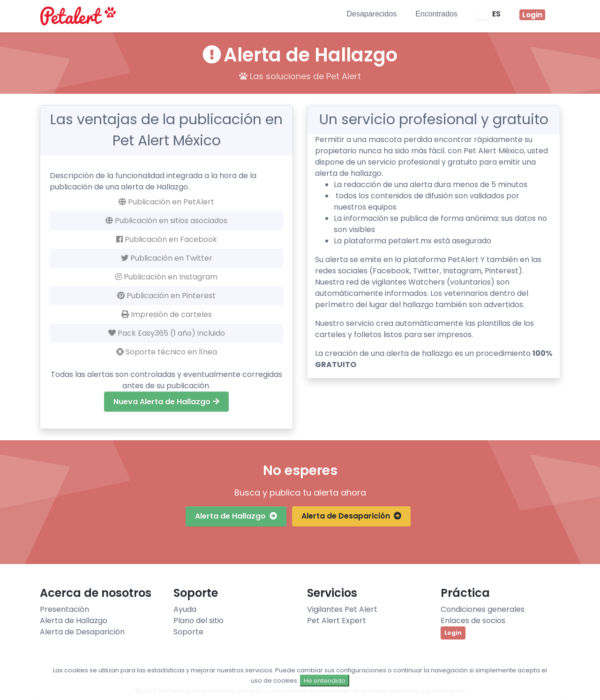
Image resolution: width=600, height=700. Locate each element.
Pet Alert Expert (337, 621)
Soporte (188, 632)
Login (453, 633)
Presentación (64, 609)
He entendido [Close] (325, 681)
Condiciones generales (483, 609)
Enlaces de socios (473, 621)
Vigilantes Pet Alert (342, 609)
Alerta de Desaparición (351, 516)
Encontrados (436, 14)
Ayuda (185, 609)
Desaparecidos (371, 14)
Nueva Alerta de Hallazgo (166, 402)
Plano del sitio (199, 621)
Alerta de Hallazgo (236, 516)
